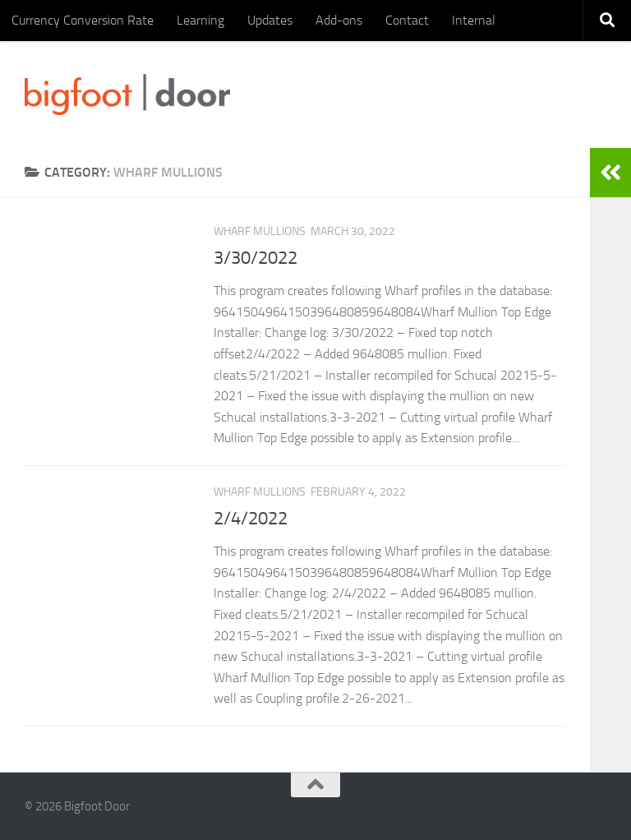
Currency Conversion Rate (83, 20)
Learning (200, 20)
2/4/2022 (251, 519)
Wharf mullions (260, 231)
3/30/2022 (256, 258)
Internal (474, 20)
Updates (270, 20)
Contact (407, 20)
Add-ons (339, 20)
